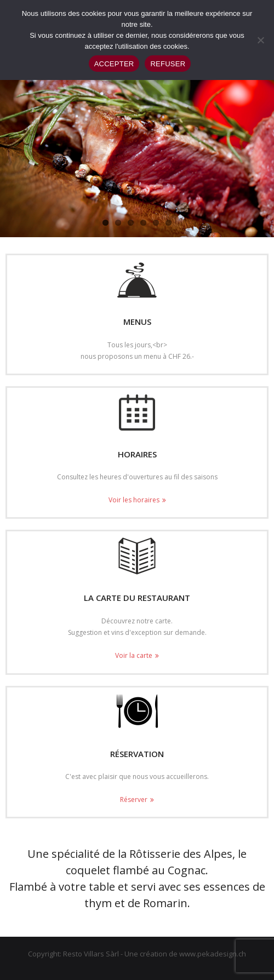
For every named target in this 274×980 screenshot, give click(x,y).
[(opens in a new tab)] (137, 556)
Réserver (134, 800)
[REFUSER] (260, 40)
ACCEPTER (114, 64)
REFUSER (168, 64)
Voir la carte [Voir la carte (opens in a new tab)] (134, 655)
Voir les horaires (134, 500)
